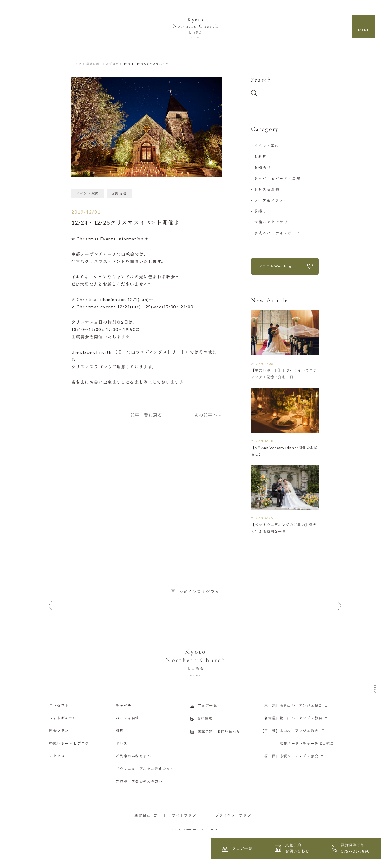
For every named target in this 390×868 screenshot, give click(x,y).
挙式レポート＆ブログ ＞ (105, 64)
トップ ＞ (79, 64)
